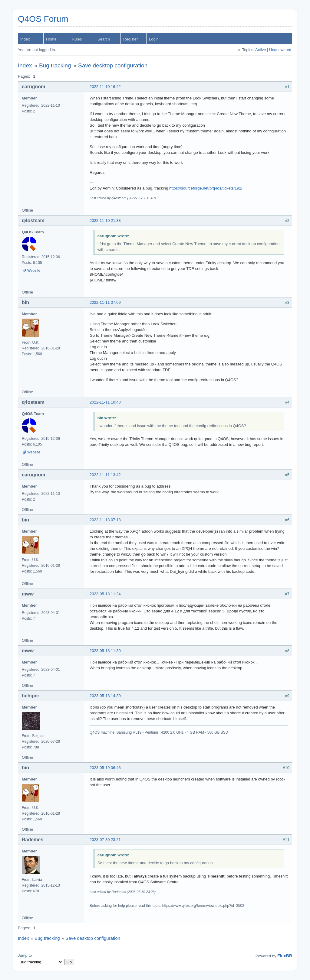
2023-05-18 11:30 (105, 651)
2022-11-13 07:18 (105, 520)
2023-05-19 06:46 (105, 768)
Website (34, 271)
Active (261, 50)
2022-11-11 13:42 (105, 475)
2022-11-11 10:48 (105, 402)
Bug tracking (55, 65)
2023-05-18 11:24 (105, 594)
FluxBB (285, 956)
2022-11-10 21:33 (105, 221)
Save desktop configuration (113, 65)
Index (25, 39)
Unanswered (280, 50)
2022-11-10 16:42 (105, 87)
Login (154, 39)
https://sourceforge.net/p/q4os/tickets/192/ (206, 188)
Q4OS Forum (43, 19)
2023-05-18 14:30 (105, 696)
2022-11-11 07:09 (105, 302)
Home (51, 39)
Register (130, 39)
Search (104, 39)
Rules (77, 39)
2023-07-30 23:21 (105, 840)
